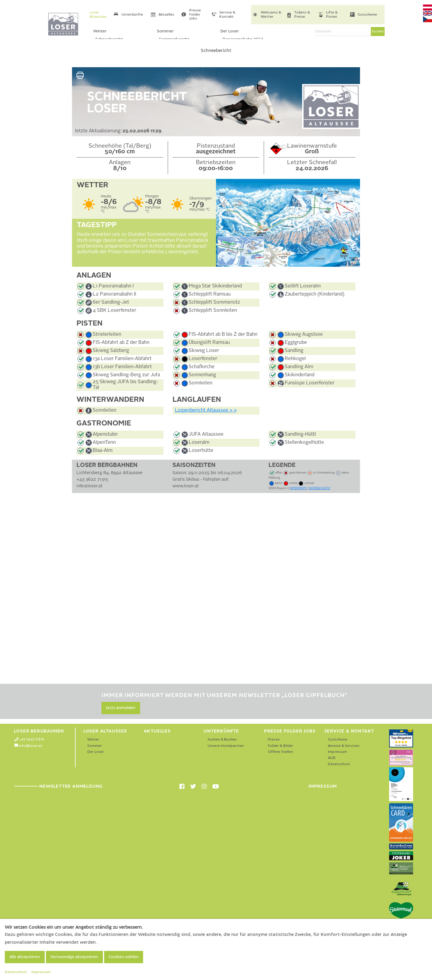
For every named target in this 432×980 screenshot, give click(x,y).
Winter (93, 740)
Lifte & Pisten (332, 15)
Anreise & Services (344, 746)
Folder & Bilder (281, 746)
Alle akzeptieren (25, 957)
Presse (274, 740)
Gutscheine (367, 15)
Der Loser (96, 752)
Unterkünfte (132, 15)
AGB (332, 758)
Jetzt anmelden (121, 708)
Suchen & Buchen (222, 740)
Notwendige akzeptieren (74, 957)
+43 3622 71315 (31, 740)
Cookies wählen (124, 957)
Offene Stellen (280, 752)
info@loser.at (31, 746)
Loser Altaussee (98, 15)
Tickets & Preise (302, 15)
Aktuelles (166, 15)
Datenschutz (339, 764)
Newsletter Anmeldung (58, 786)
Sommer (95, 746)
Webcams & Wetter (271, 15)
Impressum (337, 752)
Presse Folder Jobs (195, 14)
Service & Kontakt (227, 15)
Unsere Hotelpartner (226, 746)
